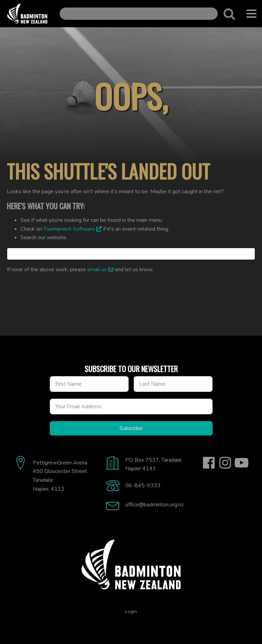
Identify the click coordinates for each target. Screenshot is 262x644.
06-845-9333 (143, 486)
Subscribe (131, 428)
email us (97, 270)
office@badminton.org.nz (154, 505)
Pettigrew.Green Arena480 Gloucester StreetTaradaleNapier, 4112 (60, 476)
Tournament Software (69, 229)
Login (131, 611)
